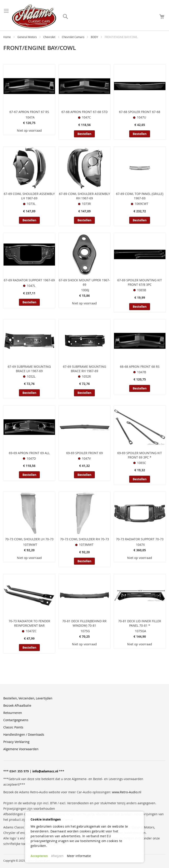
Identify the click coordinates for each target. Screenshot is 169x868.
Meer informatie (79, 856)
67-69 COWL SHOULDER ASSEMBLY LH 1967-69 (29, 196)
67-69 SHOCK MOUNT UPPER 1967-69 (84, 282)
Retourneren (13, 713)
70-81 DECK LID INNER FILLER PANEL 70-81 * (140, 623)
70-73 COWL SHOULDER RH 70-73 (84, 539)
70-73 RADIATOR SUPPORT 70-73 (140, 539)
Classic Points (13, 727)
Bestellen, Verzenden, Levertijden (28, 698)
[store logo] (34, 16)
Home (7, 37)
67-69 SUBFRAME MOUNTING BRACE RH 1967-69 (84, 369)
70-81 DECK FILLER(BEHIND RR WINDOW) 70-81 (84, 623)
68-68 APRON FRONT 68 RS (140, 367)
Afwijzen (57, 856)
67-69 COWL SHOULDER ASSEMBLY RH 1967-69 (84, 196)
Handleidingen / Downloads (24, 734)
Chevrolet (50, 37)
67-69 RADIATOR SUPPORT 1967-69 (29, 280)
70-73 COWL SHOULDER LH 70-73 (29, 539)
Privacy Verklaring (16, 742)
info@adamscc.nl (45, 771)
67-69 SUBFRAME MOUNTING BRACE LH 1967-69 (29, 369)
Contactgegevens (16, 720)
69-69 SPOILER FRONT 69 (84, 453)
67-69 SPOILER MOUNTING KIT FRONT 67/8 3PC (140, 282)
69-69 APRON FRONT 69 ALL (29, 453)
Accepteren (39, 856)
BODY (95, 37)
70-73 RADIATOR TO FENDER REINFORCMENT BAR (29, 623)
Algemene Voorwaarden (21, 749)
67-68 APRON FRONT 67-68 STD (84, 112)
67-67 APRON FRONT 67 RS (29, 112)
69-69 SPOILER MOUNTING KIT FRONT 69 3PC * (140, 455)
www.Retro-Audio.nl (127, 792)
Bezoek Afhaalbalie (17, 705)
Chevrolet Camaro (73, 37)
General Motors (27, 37)
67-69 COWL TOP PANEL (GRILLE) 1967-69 (140, 196)
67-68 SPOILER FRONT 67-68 (140, 112)
